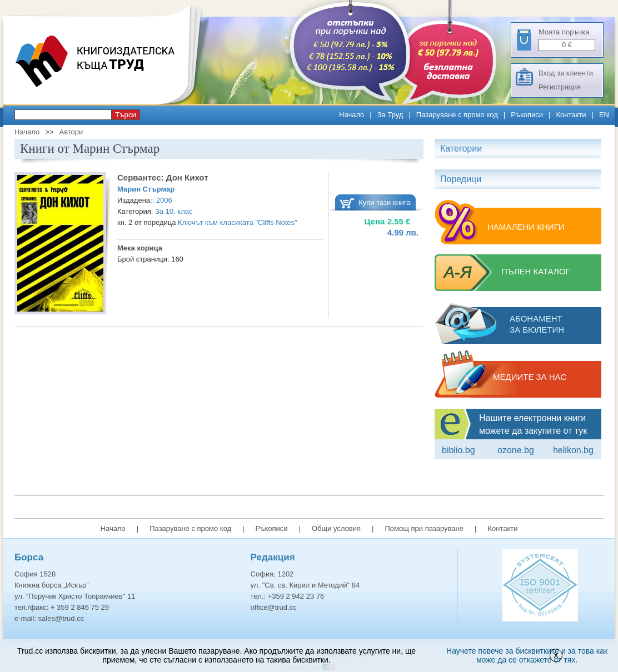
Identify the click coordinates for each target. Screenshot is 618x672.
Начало (352, 115)
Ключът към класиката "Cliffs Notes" (238, 222)
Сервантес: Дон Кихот (163, 177)
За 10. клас (174, 211)
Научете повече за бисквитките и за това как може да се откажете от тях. (527, 655)
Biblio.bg (458, 450)
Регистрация (560, 87)
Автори (71, 132)
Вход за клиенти (566, 73)
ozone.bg (516, 450)
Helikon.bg (573, 450)
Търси (126, 115)
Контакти (571, 115)
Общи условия (336, 528)
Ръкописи (527, 115)
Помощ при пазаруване (424, 528)
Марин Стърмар (146, 189)
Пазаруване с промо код (457, 115)
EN (604, 115)
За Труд (390, 115)
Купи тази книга (385, 202)
